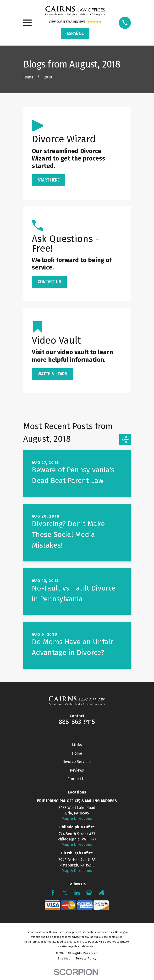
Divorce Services (77, 762)
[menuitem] (64, 959)
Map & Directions (77, 818)
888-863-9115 (77, 722)
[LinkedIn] (77, 893)
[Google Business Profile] (89, 893)
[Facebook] (53, 893)
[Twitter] (65, 893)
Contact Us (77, 779)
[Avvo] (101, 893)
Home (77, 753)
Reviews (77, 770)
